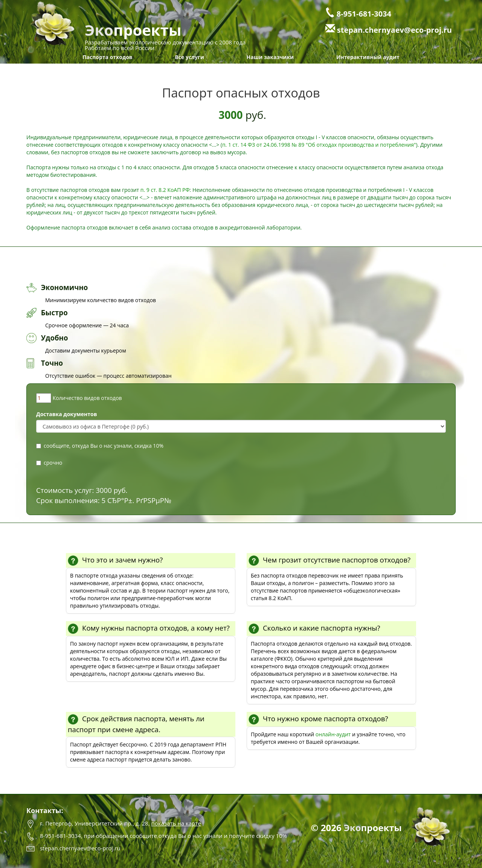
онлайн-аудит (333, 734)
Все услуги (189, 57)
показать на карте (176, 823)
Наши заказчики (270, 57)
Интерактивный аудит (368, 57)
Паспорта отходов (108, 57)
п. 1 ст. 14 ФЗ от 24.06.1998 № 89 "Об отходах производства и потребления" (319, 145)
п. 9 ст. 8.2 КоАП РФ (165, 190)
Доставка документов (67, 414)
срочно (49, 463)
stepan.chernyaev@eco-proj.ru (394, 30)
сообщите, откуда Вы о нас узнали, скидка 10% (100, 446)
